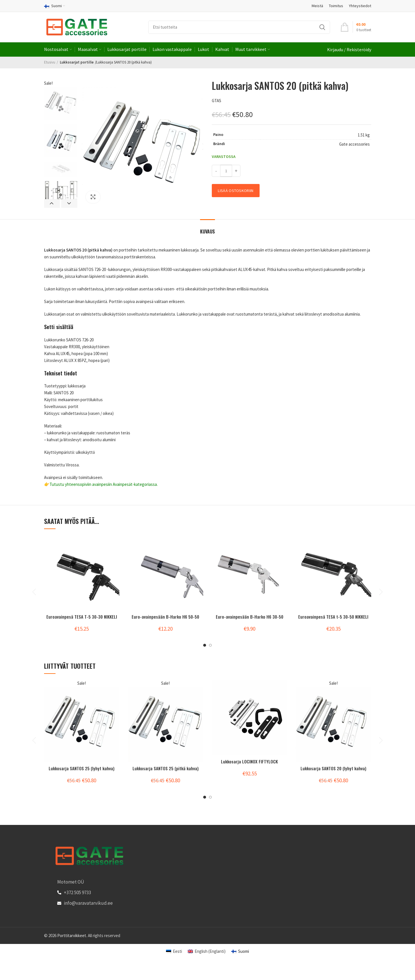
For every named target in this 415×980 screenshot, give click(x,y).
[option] (61, 103)
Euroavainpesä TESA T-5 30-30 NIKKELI (82, 616)
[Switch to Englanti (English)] (207, 951)
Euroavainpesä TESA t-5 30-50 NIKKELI (333, 616)
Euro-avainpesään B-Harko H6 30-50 (250, 616)
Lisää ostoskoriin (236, 191)
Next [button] (69, 203)
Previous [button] (52, 203)
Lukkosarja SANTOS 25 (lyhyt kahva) (82, 768)
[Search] (239, 27)
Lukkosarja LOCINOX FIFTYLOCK (250, 761)
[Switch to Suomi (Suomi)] (240, 951)
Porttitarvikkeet (72, 936)
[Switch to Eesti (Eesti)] (174, 951)
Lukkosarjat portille (75, 62)
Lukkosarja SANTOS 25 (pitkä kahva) (165, 768)
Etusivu (50, 62)
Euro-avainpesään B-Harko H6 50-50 (165, 616)
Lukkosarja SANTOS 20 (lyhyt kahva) (333, 768)
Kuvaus (207, 231)
